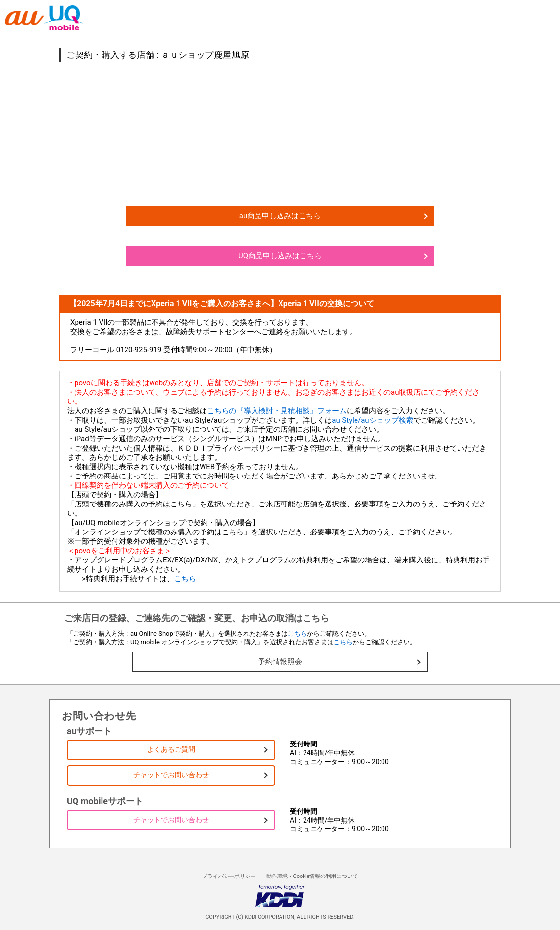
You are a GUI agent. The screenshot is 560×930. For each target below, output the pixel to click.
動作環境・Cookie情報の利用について (312, 876)
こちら (185, 579)
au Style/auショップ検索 (372, 420)
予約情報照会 (280, 662)
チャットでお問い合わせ (171, 775)
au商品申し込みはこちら (280, 216)
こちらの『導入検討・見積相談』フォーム (277, 411)
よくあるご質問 (171, 749)
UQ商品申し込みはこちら (280, 256)
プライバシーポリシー (229, 876)
